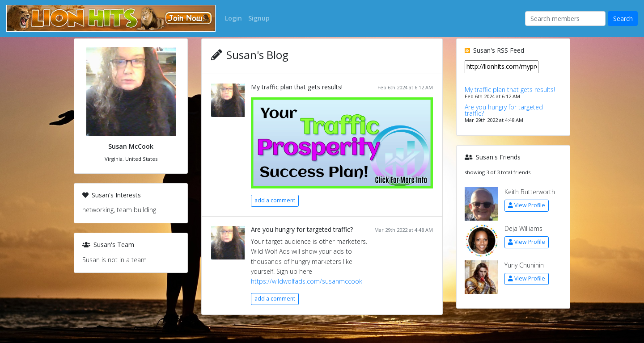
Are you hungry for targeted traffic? (302, 229)
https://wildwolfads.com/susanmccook (307, 281)
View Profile (527, 205)
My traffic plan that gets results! (297, 87)
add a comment (275, 200)
